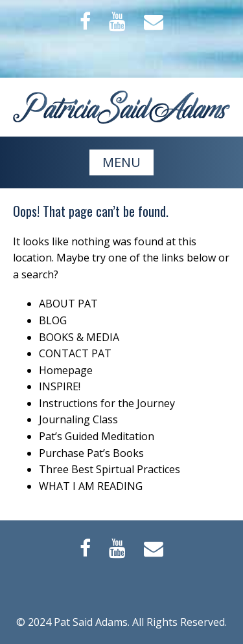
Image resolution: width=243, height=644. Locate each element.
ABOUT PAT (68, 304)
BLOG (53, 320)
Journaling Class (78, 419)
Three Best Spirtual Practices (110, 469)
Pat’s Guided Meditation (97, 436)
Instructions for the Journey (107, 403)
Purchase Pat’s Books (91, 453)
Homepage (66, 370)
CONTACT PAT (75, 353)
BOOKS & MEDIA (79, 337)
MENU (121, 162)
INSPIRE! (60, 386)
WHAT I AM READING (91, 486)
